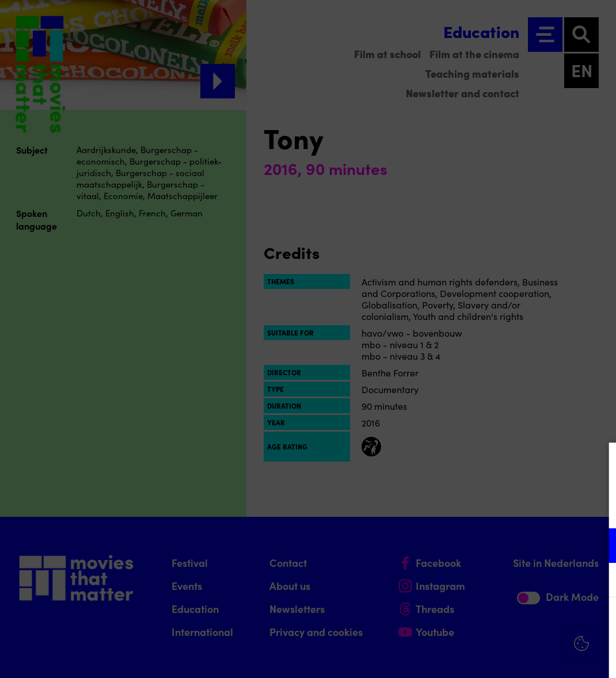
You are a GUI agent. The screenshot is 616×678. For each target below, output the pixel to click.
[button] (507, 545)
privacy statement (472, 508)
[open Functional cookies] (598, 547)
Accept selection (518, 656)
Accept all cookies (518, 623)
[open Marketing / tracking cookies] (598, 581)
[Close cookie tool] (598, 463)
